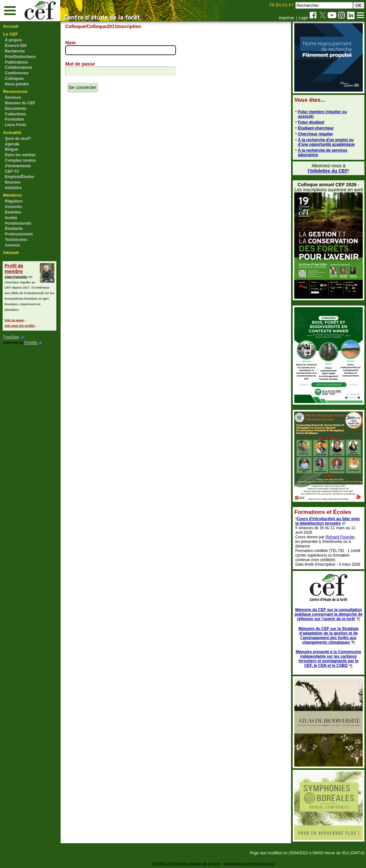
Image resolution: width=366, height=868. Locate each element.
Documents (15, 109)
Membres (13, 195)
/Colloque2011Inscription (113, 26)
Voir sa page (14, 320)
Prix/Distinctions (20, 57)
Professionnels (19, 234)
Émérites (13, 212)
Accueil (11, 26)
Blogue (12, 149)
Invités (11, 218)
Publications (16, 62)
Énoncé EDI (16, 46)
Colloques (14, 79)
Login (304, 18)
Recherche (15, 51)
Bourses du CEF (20, 103)
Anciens (13, 245)
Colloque (75, 26)
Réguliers (14, 201)
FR (272, 5)
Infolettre (13, 188)
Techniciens (16, 240)
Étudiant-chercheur (316, 128)
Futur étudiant (311, 122)
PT (291, 5)
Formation (15, 119)
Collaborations (19, 67)
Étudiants (14, 229)
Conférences (17, 73)
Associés (14, 207)
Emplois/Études (20, 177)
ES (285, 5)
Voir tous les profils (20, 326)
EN (278, 5)
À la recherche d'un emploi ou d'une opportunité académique (326, 142)
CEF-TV (12, 172)
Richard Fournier (340, 537)
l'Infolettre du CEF (328, 171)
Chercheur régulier (315, 134)
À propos (14, 40)
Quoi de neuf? (18, 139)
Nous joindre (17, 84)
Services (13, 97)
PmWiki (31, 343)
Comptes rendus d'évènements (20, 163)
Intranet (11, 253)
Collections (15, 114)
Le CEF (11, 34)
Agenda (12, 144)
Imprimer (286, 18)
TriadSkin (11, 337)
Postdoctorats (18, 223)
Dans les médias (20, 155)
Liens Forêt (15, 125)
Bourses (13, 182)
